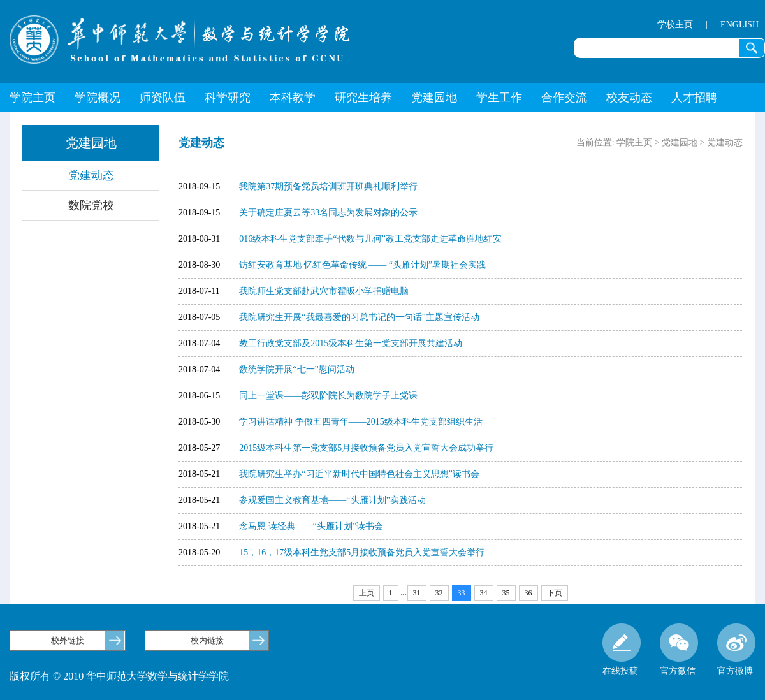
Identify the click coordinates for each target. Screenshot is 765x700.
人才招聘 (694, 98)
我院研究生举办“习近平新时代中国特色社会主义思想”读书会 (359, 474)
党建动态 (91, 175)
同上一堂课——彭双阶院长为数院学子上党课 (328, 396)
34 (484, 593)
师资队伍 (163, 98)
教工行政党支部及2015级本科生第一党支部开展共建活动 (351, 343)
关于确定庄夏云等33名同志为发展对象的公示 (328, 213)
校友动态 (629, 98)
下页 (555, 593)
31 (417, 593)
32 (439, 593)
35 (506, 593)
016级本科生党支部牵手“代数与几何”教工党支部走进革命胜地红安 (370, 239)
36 (528, 593)
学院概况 (98, 98)
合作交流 (564, 98)
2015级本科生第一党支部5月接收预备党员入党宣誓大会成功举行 (366, 448)
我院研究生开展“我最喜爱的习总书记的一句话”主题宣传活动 (359, 317)
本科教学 (293, 98)
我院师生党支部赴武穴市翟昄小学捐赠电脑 (324, 291)
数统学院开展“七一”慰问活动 (296, 369)
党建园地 (434, 98)
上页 (367, 593)
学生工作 (499, 98)
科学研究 (228, 98)
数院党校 (91, 205)
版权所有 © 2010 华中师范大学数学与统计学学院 (119, 676)
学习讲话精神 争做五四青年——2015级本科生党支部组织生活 (361, 422)
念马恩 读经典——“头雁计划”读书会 (311, 526)
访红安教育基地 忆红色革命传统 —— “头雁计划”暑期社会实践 (362, 265)
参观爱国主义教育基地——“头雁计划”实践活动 (332, 500)
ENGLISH (739, 25)
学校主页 (675, 25)
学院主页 (33, 98)
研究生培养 (363, 98)
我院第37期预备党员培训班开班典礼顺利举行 (328, 186)
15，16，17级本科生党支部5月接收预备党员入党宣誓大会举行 (362, 552)
